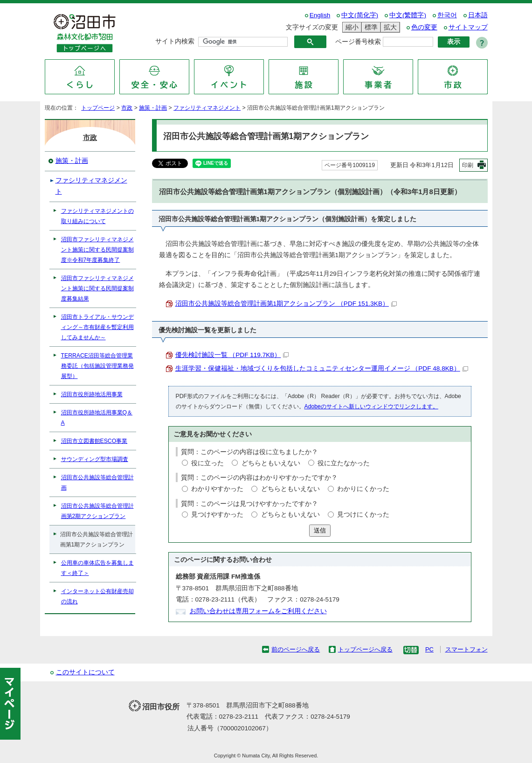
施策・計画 (153, 108)
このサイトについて (85, 672)
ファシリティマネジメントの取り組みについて (97, 216)
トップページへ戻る (365, 649)
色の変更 (424, 27)
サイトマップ (468, 27)
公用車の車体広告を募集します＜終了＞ (97, 568)
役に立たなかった (344, 463)
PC (429, 649)
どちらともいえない (271, 463)
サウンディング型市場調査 (95, 459)
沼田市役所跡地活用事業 (92, 394)
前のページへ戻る (296, 649)
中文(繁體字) (408, 15)
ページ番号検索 (358, 42)
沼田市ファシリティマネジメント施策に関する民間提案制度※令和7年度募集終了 (97, 250)
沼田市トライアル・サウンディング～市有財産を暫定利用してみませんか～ (97, 327)
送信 (320, 530)
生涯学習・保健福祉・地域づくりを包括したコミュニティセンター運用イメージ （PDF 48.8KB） (322, 368)
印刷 (468, 165)
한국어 (447, 15)
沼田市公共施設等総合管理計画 (97, 483)
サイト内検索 (175, 41)
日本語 (478, 15)
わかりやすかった (217, 489)
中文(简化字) (360, 15)
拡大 (389, 27)
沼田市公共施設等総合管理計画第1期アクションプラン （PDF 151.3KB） (286, 304)
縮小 (351, 27)
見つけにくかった (363, 514)
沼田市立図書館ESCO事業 (94, 441)
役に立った (207, 463)
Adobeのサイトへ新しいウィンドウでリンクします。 (371, 406)
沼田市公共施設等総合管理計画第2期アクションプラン (97, 511)
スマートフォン (466, 649)
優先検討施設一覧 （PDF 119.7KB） (232, 355)
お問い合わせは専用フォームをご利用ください (258, 611)
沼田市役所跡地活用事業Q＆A (97, 418)
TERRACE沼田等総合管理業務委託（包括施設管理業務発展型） (97, 366)
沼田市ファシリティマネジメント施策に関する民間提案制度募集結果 (97, 288)
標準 (370, 27)
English (320, 15)
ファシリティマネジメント (207, 108)
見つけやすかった (217, 514)
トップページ (98, 108)
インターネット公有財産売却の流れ (97, 596)
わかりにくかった (363, 489)
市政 (127, 108)
